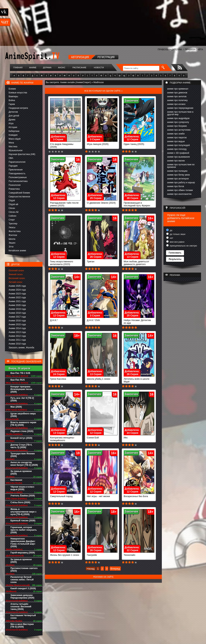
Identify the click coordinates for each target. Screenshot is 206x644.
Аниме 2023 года (17, 294)
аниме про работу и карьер (181, 183)
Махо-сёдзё (15, 139)
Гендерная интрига (18, 108)
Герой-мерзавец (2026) (23, 553)
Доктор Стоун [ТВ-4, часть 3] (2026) (21, 446)
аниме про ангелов (177, 96)
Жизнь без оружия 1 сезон (65, 554)
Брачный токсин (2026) (23, 521)
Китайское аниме (17, 251)
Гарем (12, 104)
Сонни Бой (102, 436)
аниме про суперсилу (178, 122)
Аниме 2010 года (17, 344)
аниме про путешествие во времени (181, 166)
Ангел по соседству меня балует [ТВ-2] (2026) (24, 464)
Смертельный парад (65, 495)
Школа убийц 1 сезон (102, 378)
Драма (12, 120)
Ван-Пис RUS (18, 380)
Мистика (13, 147)
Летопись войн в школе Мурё (139, 379)
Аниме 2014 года (17, 328)
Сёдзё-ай (13, 204)
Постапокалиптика (18, 181)
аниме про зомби (176, 134)
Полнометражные (18, 177)
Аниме (33, 67)
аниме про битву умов (178, 175)
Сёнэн (12, 208)
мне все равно (177, 242)
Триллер (13, 224)
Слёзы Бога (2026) (20, 502)
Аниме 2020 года (17, 305)
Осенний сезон (16, 271)
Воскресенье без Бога (139, 495)
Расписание (80, 67)
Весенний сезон (17, 278)
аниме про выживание (179, 157)
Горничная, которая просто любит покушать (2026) (24, 530)
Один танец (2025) (139, 143)
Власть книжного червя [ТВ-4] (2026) (23, 424)
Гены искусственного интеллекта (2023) (65, 262)
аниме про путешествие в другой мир (180, 113)
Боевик (12, 89)
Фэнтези (13, 235)
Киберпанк (14, 131)
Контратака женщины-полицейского (65, 438)
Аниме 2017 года (17, 317)
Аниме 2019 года (17, 309)
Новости (99, 67)
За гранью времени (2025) (21, 472)
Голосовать (175, 253)
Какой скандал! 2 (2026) (23, 588)
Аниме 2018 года (17, 313)
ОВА (11, 158)
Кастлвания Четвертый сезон (23, 617)
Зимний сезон (16, 274)
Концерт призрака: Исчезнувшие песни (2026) (21, 389)
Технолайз (139, 554)
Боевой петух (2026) (21, 438)
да (171, 230)
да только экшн (177, 234)
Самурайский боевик (19, 193)
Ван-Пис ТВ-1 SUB (20, 373)
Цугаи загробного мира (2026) (23, 415)
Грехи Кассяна (65, 378)
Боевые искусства (18, 93)
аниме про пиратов (177, 138)
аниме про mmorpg (177, 149)
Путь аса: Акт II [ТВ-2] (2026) (22, 399)
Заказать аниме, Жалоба (21, 348)
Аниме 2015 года (17, 324)
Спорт (12, 220)
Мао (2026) (16, 407)
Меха (11, 143)
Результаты (175, 259)
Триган (102, 260)
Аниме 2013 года (17, 332)
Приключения (16, 170)
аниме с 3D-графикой (178, 153)
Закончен (131, 101)
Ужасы (12, 227)
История (13, 127)
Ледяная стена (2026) (22, 431)
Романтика (14, 189)
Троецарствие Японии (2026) (23, 455)
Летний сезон (15, 282)
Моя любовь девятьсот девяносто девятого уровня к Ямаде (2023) (139, 263)
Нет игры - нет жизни (102, 495)
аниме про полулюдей (178, 145)
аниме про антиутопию (179, 130)
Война (12, 100)
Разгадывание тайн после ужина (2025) (65, 203)
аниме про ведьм (176, 141)
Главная (18, 67)
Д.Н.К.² (65, 319)
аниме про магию (176, 161)
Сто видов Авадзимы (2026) (65, 144)
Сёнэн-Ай (13, 212)
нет (171, 238)
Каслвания (16, 480)
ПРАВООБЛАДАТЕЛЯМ (170, 50)
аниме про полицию (177, 171)
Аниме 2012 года (17, 336)
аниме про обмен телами (180, 190)
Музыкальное (16, 150)
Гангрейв (102, 554)
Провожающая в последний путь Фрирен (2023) (139, 204)
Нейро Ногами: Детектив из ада (139, 320)
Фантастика (15, 231)
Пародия (13, 166)
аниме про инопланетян (179, 194)
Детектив (13, 112)
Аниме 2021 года (17, 301)
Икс (139, 436)
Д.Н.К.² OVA (102, 319)
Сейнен (12, 216)
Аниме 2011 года (17, 340)
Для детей (14, 116)
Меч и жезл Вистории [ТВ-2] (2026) (22, 625)
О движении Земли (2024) (102, 202)
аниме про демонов (177, 93)
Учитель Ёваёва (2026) (23, 496)
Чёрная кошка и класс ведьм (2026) (22, 488)
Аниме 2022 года (17, 298)
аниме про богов (176, 186)
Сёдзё (12, 200)
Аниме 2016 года (17, 321)
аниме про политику (177, 100)
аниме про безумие (177, 126)
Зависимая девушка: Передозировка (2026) (22, 596)
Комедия (13, 135)
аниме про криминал (178, 89)
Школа (12, 239)
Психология (15, 185)
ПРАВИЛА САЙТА (194, 50)
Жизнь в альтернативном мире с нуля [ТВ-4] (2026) (23, 512)
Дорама (47, 67)
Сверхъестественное (19, 197)
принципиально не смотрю (183, 246)
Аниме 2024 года (17, 290)
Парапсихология (17, 162)
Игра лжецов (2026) (102, 143)
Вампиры (13, 96)
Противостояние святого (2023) (24, 570)
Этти (11, 247)
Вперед (115, 569)
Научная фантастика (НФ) (22, 154)
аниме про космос (176, 104)
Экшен (12, 243)
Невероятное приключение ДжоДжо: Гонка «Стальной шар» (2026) (23, 543)
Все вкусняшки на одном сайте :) (103, 91)
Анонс (62, 67)
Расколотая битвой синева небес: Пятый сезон (22, 580)
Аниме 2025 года (17, 286)
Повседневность (17, 174)
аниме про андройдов (178, 118)
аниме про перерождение (180, 108)
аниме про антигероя (178, 179)
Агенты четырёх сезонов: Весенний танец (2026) (21, 607)
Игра (11, 123)
